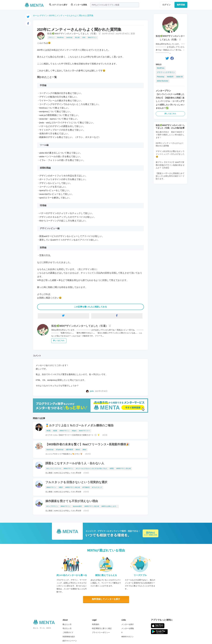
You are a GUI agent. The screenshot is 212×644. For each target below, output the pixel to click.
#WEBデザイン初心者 (124, 469)
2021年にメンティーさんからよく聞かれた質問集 (71, 16)
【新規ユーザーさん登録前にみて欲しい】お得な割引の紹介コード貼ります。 (170, 176)
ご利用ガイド (68, 633)
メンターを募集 (79, 5)
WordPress (60, 38)
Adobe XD (179, 77)
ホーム (36, 16)
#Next (84, 450)
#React (78, 450)
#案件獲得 (70, 450)
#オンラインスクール (54, 469)
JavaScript (69, 38)
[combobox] (115, 5)
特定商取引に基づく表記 (102, 628)
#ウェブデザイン (52, 506)
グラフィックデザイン (166, 72)
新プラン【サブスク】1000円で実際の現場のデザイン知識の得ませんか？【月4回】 (170, 165)
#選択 (61, 487)
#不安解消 (86, 487)
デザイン (44, 16)
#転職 (49, 431)
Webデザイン (92, 38)
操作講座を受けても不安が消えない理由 (72, 501)
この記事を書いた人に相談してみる (90, 307)
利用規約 (96, 624)
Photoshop (161, 77)
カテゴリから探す (58, 5)
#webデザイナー (84, 431)
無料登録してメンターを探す (106, 599)
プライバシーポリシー (101, 633)
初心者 (77, 38)
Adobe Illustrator (163, 81)
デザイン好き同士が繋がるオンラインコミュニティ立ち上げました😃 (170, 154)
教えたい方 (67, 624)
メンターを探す (128, 624)
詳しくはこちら (59, 341)
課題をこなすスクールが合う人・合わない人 (75, 463)
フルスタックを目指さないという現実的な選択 (76, 482)
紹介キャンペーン (70, 641)
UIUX (84, 38)
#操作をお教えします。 (110, 506)
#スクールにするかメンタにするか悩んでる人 (92, 469)
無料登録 (181, 5)
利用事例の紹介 (69, 637)
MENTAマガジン (127, 637)
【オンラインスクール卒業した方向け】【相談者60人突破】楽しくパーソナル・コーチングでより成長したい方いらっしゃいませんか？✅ (170, 101)
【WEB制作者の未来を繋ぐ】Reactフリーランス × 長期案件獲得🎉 (88, 445)
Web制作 (170, 77)
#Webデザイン (65, 431)
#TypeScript (60, 450)
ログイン (166, 5)
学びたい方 (67, 628)
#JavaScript (50, 450)
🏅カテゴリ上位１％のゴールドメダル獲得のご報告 (80, 426)
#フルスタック (97, 487)
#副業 (55, 431)
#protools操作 (77, 506)
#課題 (112, 469)
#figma (74, 431)
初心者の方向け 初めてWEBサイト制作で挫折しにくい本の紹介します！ (170, 135)
